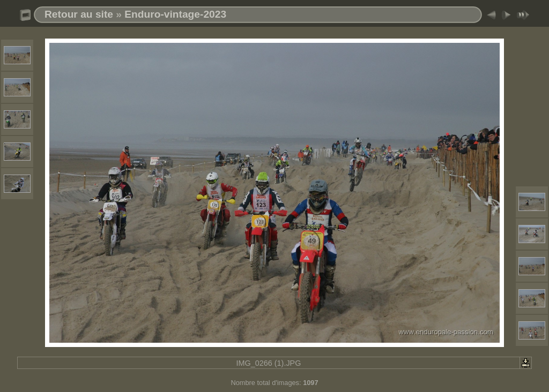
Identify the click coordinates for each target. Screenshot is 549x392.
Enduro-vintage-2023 (175, 14)
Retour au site (79, 14)
